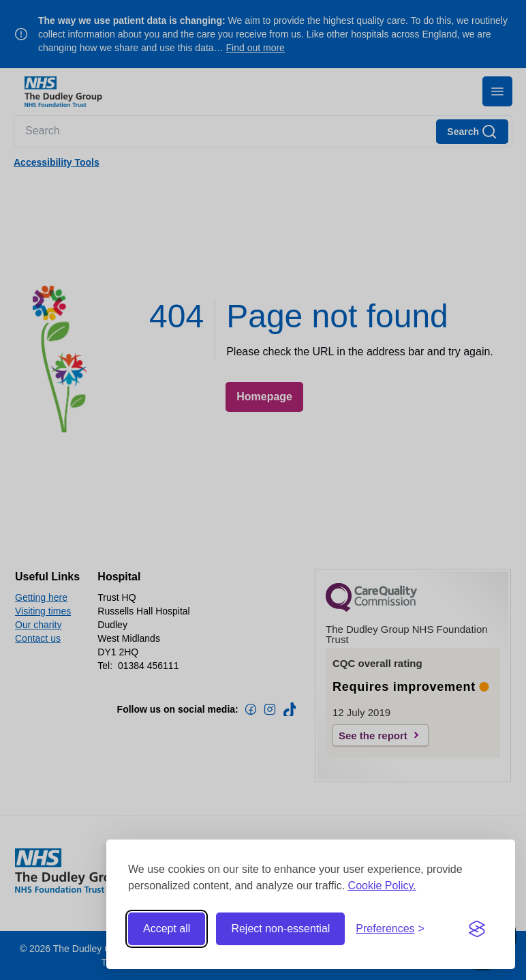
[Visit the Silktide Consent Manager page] (477, 929)
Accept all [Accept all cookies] (167, 929)
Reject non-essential (280, 929)
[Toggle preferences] (390, 929)
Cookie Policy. (382, 886)
